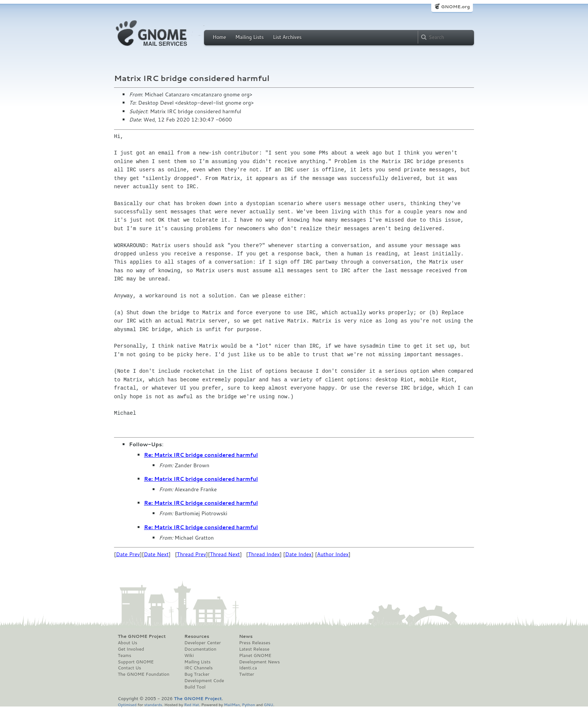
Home (219, 37)
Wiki (189, 655)
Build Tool (195, 687)
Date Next (156, 554)
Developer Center (203, 643)
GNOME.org (455, 7)
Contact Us (129, 668)
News (246, 636)
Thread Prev (192, 554)
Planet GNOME (255, 655)
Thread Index (264, 554)
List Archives (287, 37)
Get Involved (131, 649)
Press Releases (254, 643)
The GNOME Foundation (144, 674)
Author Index (333, 554)
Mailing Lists (249, 37)
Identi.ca (248, 668)
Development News (259, 662)
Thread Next (225, 554)
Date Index (298, 554)
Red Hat (192, 704)
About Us (127, 643)
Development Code (204, 681)
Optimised (127, 704)
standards (153, 704)
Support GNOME (136, 662)
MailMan (232, 704)
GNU (269, 704)
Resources (197, 636)
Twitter (246, 674)
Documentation (200, 649)
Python (248, 704)
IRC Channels (199, 668)
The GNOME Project (142, 636)
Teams (124, 655)
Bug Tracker (197, 674)
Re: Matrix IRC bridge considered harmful (201, 455)
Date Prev (128, 554)
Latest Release (254, 649)
